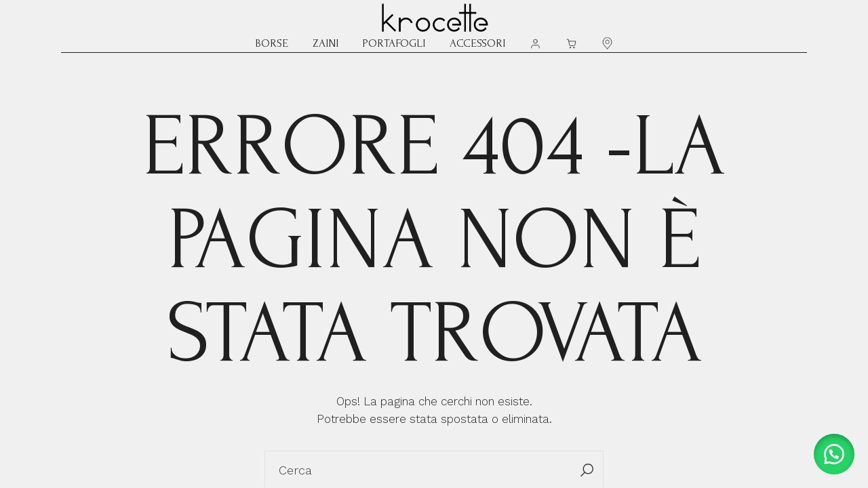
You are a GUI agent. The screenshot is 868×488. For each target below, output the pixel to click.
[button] (834, 454)
